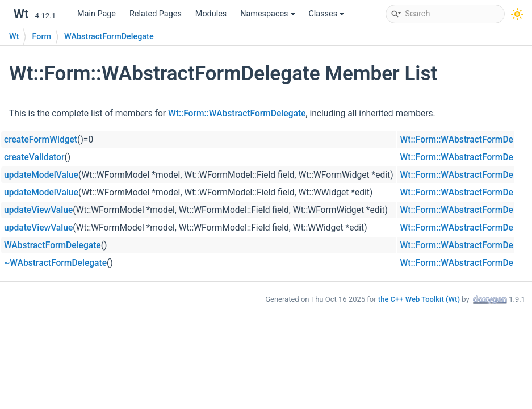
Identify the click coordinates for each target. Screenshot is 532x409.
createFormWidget (41, 140)
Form (41, 37)
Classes (327, 14)
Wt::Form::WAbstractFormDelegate (237, 114)
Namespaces (267, 14)
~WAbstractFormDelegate (55, 263)
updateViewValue (38, 210)
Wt (14, 37)
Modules (211, 14)
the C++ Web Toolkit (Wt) (419, 299)
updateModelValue (41, 175)
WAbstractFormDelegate (109, 37)
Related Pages (156, 14)
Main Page (97, 14)
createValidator (34, 157)
